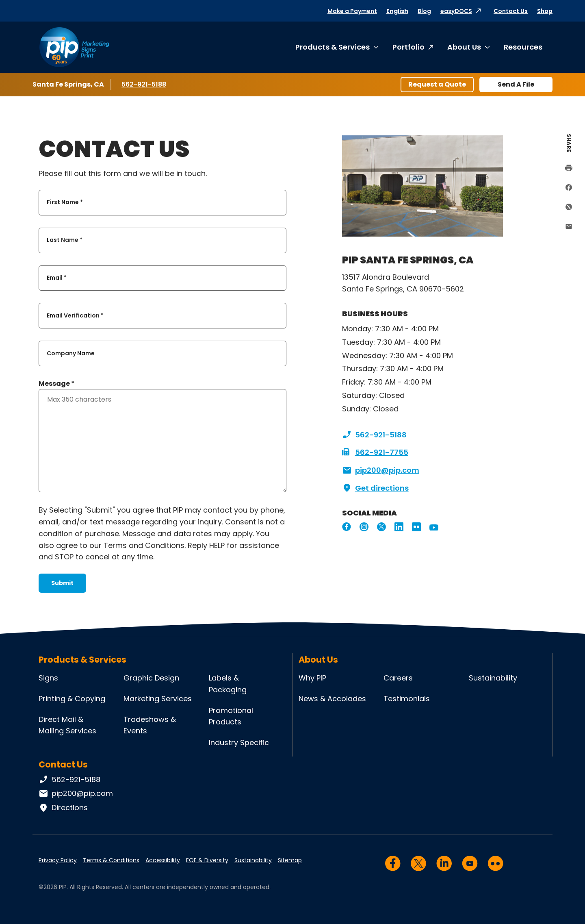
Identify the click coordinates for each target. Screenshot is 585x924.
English (397, 11)
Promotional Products (231, 716)
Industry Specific (239, 742)
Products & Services (333, 47)
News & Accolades (332, 699)
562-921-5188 (145, 84)
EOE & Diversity (207, 860)
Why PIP (312, 678)
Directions (63, 808)
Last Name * (65, 240)
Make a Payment (352, 11)
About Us (464, 47)
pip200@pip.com (381, 470)
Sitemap (290, 860)
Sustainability (493, 678)
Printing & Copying (72, 699)
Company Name (71, 353)
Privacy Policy (58, 860)
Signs (48, 678)
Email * (57, 278)
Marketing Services (158, 699)
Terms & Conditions (111, 860)
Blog (424, 11)
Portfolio (408, 47)
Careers (398, 678)
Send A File (516, 84)
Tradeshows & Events (150, 725)
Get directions (375, 488)
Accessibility (163, 860)
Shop (545, 11)
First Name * (65, 202)
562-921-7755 (375, 452)
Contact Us (511, 11)
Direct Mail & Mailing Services (67, 725)
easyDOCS (456, 11)
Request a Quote (437, 84)
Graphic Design (151, 678)
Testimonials (407, 699)
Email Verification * (75, 315)
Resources (523, 47)
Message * (57, 384)
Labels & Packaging (228, 684)
